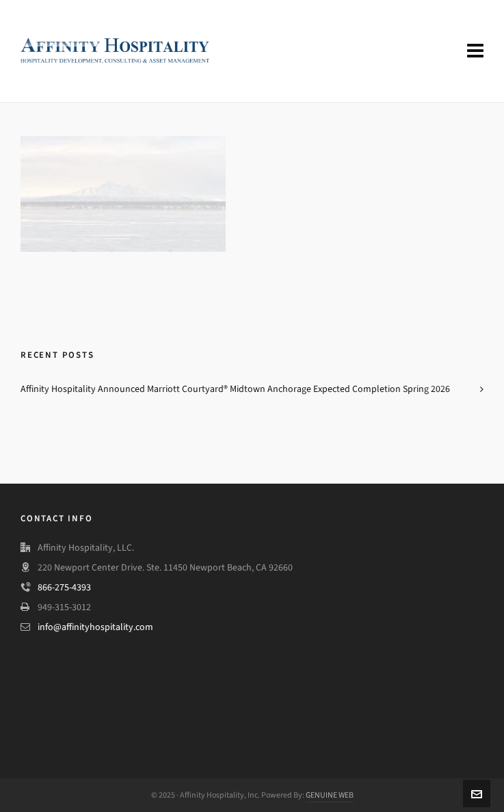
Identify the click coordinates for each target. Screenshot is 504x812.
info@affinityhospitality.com (95, 627)
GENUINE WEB (330, 795)
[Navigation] (475, 51)
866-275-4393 (64, 587)
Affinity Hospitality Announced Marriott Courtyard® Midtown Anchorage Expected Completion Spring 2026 (235, 389)
